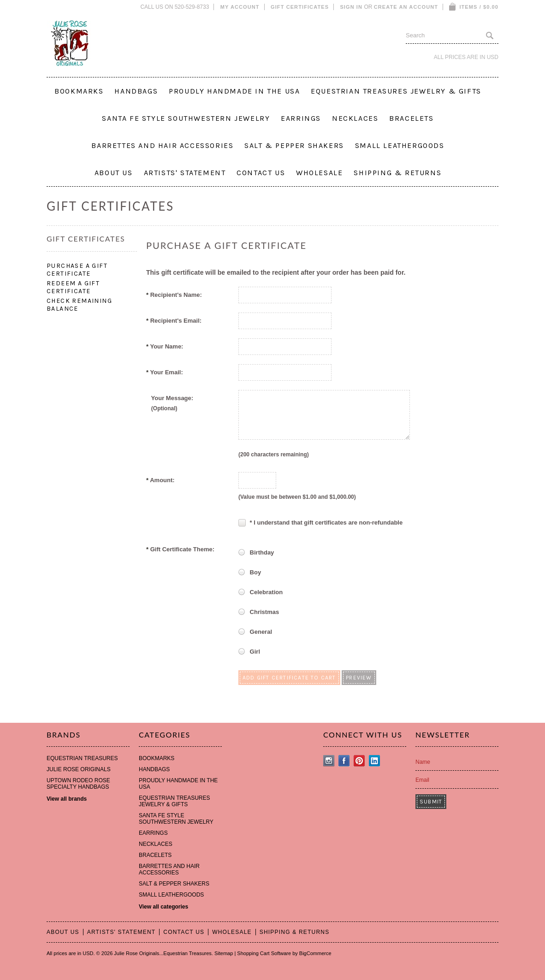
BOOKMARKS (79, 91)
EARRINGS (301, 118)
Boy (250, 573)
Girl (249, 652)
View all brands (67, 799)
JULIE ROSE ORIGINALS (79, 769)
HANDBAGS (136, 91)
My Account (240, 7)
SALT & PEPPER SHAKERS (294, 145)
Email (422, 780)
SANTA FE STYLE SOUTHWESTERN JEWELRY (186, 118)
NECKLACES (355, 118)
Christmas (259, 613)
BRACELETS (411, 118)
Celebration (261, 593)
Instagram (329, 761)
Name (423, 762)
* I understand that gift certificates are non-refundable (320, 522)
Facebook (344, 761)
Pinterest (359, 761)
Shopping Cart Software (264, 953)
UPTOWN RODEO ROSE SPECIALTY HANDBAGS (78, 784)
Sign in (351, 7)
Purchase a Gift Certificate (77, 270)
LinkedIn (375, 761)
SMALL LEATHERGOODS (400, 145)
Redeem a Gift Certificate (73, 287)
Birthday (256, 553)
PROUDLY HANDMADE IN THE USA (234, 91)
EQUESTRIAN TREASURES (82, 758)
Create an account (406, 7)
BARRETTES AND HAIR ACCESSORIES (162, 145)
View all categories (163, 907)
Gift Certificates (300, 7)
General (255, 632)
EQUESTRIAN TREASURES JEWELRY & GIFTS (396, 91)
